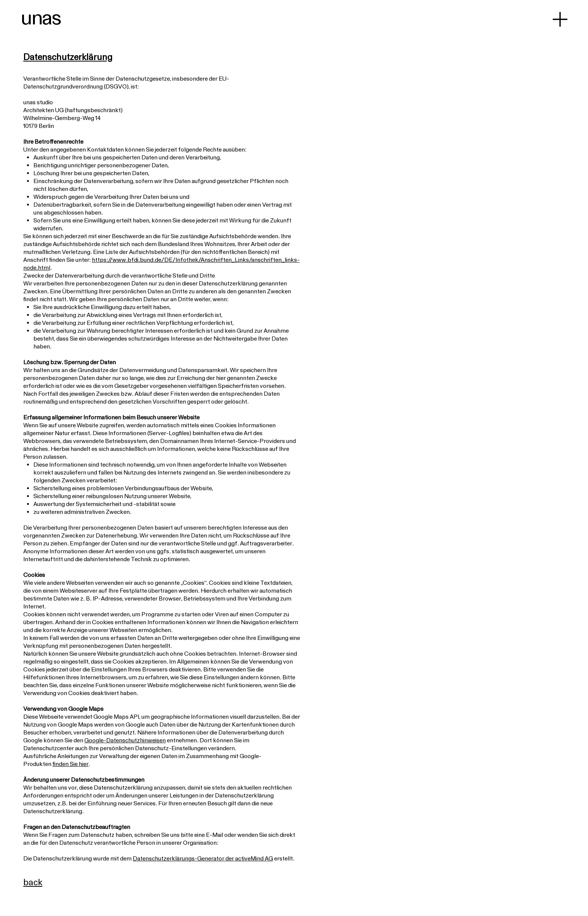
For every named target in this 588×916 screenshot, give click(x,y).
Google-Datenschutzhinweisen (125, 740)
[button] (560, 19)
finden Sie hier (70, 764)
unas (41, 17)
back (33, 882)
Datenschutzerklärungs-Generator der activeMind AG (203, 858)
